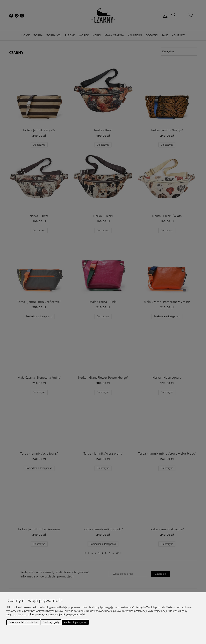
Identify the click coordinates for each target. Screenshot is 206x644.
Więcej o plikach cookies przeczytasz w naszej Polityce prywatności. (46, 614)
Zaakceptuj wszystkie (75, 622)
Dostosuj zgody (51, 622)
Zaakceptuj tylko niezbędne (23, 622)
